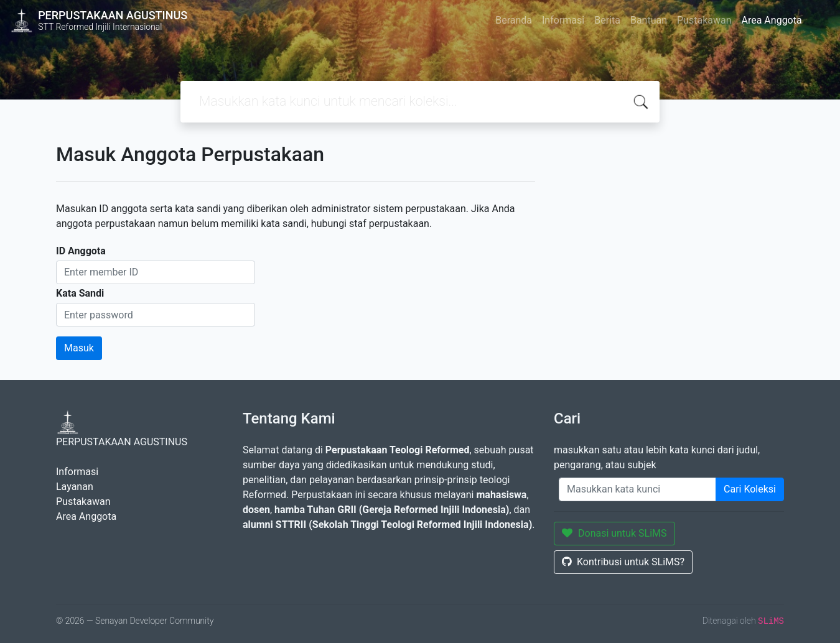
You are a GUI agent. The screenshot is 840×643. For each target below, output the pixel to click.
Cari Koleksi (750, 489)
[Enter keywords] (637, 489)
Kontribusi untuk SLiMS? (623, 562)
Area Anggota (772, 20)
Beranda (514, 20)
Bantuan (649, 20)
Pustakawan (704, 20)
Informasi (563, 20)
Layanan (75, 487)
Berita (607, 20)
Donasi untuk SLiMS (614, 533)
